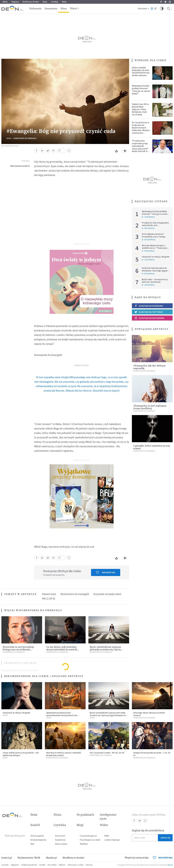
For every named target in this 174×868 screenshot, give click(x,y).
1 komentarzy (148, 217)
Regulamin (15, 865)
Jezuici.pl (7, 858)
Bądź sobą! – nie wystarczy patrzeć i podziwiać (155, 281)
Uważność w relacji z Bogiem (156, 257)
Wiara (64, 9)
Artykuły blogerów (38, 840)
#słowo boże (49, 594)
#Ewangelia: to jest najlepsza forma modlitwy (150, 407)
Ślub (32, 844)
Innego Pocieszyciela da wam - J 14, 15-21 (152, 754)
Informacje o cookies (76, 865)
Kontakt (42, 865)
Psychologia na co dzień (90, 840)
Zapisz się (165, 838)
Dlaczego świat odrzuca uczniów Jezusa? (149, 714)
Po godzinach (85, 815)
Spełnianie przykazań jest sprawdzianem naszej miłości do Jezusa (62, 715)
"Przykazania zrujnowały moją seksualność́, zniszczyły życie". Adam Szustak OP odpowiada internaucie (140, 149)
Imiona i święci (61, 844)
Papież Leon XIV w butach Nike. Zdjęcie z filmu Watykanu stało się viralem (140, 109)
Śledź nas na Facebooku (149, 306)
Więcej (73, 8)
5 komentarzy (148, 274)
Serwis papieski (37, 836)
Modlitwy (84, 844)
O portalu (5, 865)
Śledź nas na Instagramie (149, 318)
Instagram (170, 2)
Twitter (165, 2)
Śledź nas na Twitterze (149, 312)
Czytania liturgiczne (88, 836)
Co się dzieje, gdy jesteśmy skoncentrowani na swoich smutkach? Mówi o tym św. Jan (64, 650)
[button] (162, 9)
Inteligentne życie (108, 817)
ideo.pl (170, 865)
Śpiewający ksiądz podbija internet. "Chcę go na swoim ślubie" (141, 90)
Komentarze (51, 9)
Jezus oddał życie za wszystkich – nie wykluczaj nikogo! (21, 754)
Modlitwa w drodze (31, 2)
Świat (34, 815)
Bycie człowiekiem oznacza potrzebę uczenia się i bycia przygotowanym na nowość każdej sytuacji (108, 715)
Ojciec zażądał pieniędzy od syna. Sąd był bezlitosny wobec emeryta (141, 71)
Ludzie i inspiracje (112, 840)
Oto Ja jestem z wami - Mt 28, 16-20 (107, 753)
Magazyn (15, 2)
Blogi (45, 2)
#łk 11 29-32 (49, 598)
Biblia (5, 2)
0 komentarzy (148, 228)
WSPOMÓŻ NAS (163, 858)
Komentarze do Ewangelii (25, 138)
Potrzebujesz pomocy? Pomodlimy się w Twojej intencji (153, 237)
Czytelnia (60, 825)
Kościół (35, 825)
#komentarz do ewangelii (75, 594)
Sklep (64, 2)
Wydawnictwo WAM (29, 858)
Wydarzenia (35, 9)
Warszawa (142, 9)
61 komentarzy (149, 240)
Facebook (161, 2)
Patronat (89, 865)
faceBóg (54, 2)
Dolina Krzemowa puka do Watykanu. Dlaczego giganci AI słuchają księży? (156, 271)
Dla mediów (52, 865)
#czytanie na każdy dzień (107, 594)
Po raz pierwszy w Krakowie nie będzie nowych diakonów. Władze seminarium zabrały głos (141, 129)
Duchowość (60, 836)
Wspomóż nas (106, 572)
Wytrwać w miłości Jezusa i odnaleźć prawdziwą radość (64, 754)
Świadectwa (60, 840)
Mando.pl (51, 858)
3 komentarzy (148, 285)
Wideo (104, 825)
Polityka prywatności (29, 865)
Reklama (62, 865)
